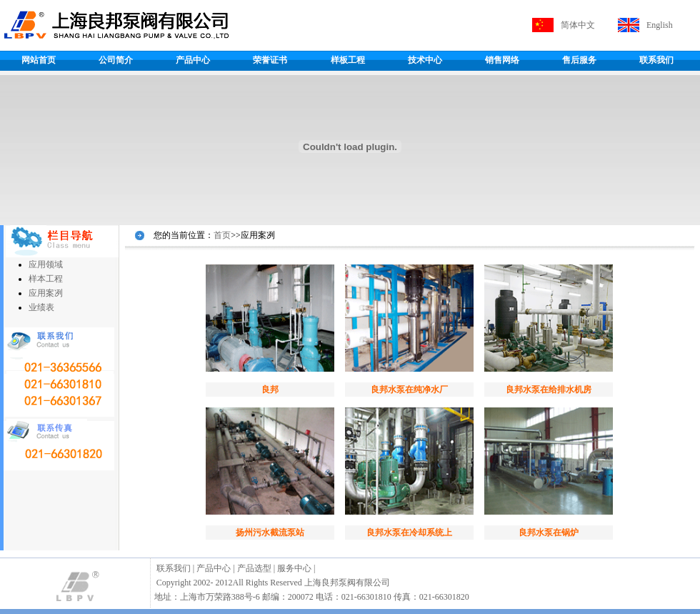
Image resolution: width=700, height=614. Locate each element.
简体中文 (578, 25)
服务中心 (294, 568)
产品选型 (254, 568)
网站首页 (39, 60)
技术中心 (425, 60)
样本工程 (46, 279)
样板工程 (348, 60)
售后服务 (579, 60)
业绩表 (41, 307)
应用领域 (46, 264)
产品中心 (193, 60)
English (660, 25)
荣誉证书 (270, 60)
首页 (222, 235)
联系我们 (656, 60)
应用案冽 (46, 293)
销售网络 (502, 60)
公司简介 (116, 60)
